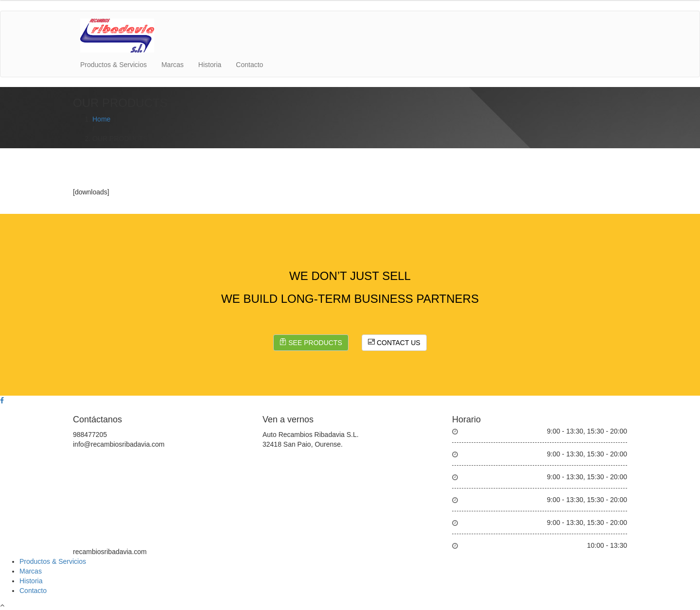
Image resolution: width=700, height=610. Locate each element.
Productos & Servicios (114, 65)
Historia (210, 65)
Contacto (249, 65)
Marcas (173, 65)
